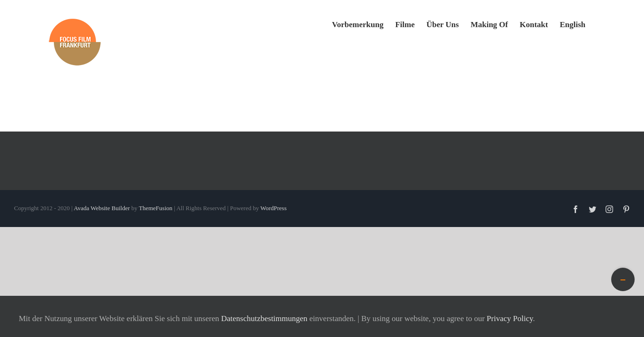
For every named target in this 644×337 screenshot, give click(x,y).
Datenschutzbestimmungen (264, 319)
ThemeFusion (156, 208)
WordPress (273, 208)
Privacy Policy (510, 319)
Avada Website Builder (102, 208)
